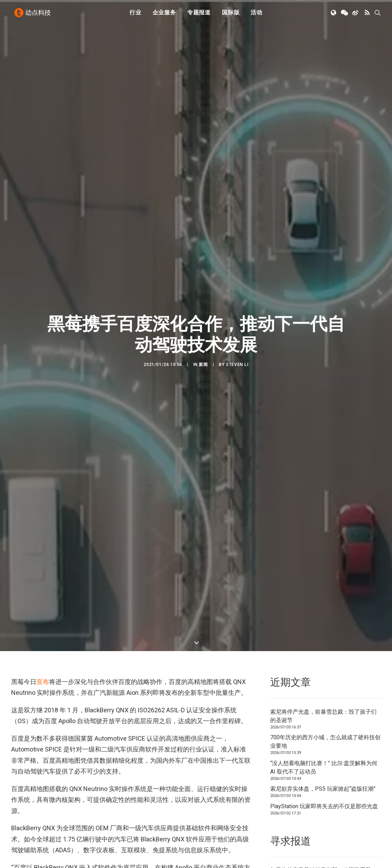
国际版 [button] (231, 15)
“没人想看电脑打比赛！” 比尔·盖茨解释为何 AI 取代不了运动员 (324, 767)
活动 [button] (257, 15)
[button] (334, 15)
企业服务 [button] (164, 15)
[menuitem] (135, 15)
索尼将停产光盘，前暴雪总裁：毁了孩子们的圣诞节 (323, 716)
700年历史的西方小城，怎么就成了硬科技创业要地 (325, 742)
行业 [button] (135, 15)
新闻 (203, 365)
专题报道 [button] (199, 15)
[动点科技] (34, 15)
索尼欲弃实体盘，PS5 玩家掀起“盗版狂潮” (323, 789)
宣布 (43, 682)
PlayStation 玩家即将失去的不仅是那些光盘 (324, 806)
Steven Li (237, 365)
